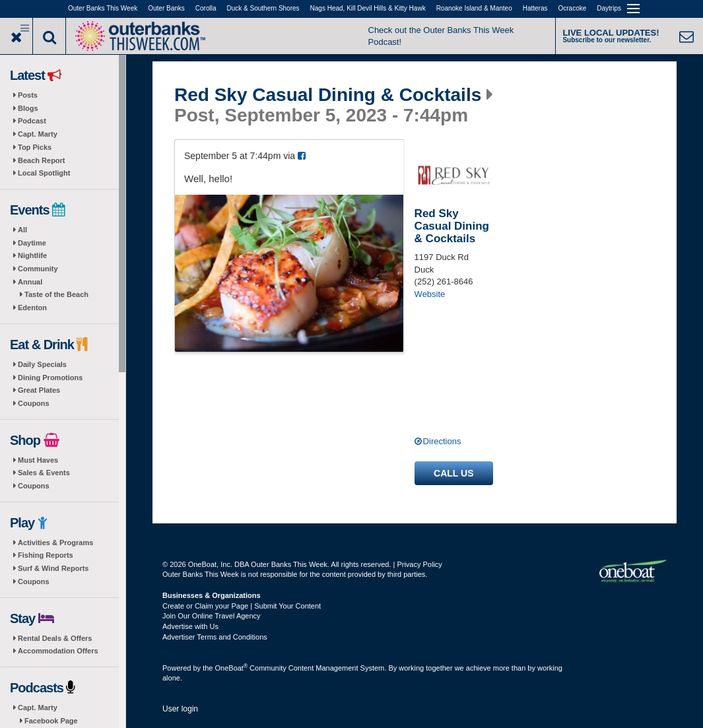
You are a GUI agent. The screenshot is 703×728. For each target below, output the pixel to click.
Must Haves (38, 460)
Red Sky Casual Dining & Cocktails (328, 95)
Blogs (28, 108)
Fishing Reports (46, 555)
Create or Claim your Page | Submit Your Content (242, 606)
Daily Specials (42, 364)
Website (430, 294)
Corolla (206, 8)
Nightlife (32, 255)
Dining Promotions (50, 378)
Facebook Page (51, 721)
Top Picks (35, 147)
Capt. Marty (38, 134)
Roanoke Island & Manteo (474, 8)
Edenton (32, 308)
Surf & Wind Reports (53, 568)
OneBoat (232, 668)
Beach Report (42, 160)
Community (38, 269)
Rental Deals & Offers (55, 638)
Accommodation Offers (58, 651)
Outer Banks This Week (103, 8)
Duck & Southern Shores (263, 8)
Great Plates (39, 390)
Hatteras (535, 8)
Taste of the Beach (56, 294)
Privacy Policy (419, 564)
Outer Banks (166, 8)
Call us (453, 473)
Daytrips (609, 8)
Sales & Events (44, 473)
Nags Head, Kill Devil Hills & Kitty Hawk (368, 8)
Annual (30, 282)
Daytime (32, 243)
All (22, 230)
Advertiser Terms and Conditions (215, 637)
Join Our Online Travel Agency (212, 616)
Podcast (32, 121)
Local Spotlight (44, 173)
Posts (28, 95)
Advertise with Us (190, 626)
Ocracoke (573, 8)
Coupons (34, 403)
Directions (442, 441)
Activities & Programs (55, 543)
